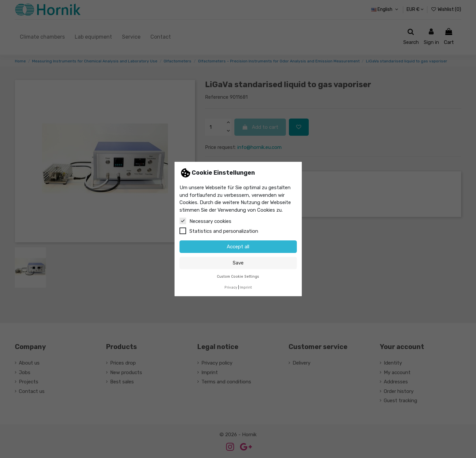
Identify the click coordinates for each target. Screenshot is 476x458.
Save (238, 263)
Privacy (231, 287)
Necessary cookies (205, 221)
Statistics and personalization (219, 231)
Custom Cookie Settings (238, 277)
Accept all (238, 247)
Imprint (246, 287)
